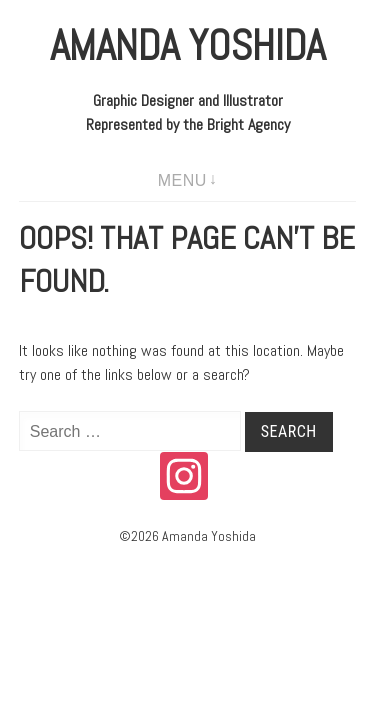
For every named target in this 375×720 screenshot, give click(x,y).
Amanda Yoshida (187, 45)
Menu (182, 180)
